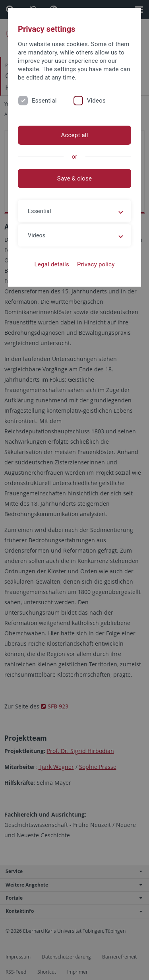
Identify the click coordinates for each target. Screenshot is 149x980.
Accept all (74, 135)
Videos (96, 101)
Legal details (52, 264)
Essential (44, 101)
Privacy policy (96, 264)
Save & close (74, 179)
